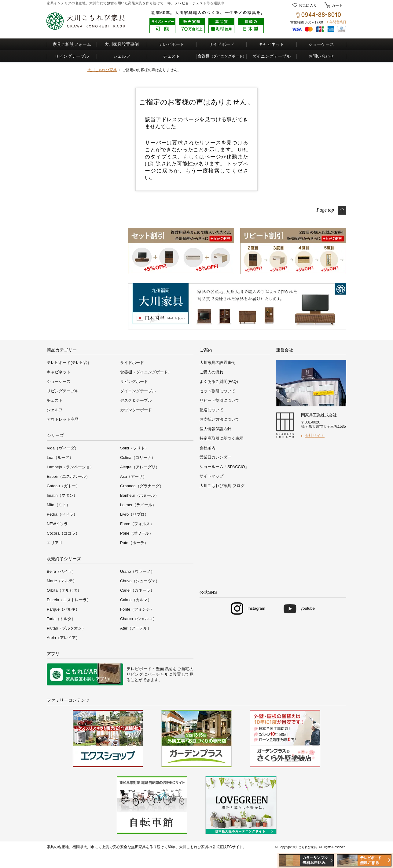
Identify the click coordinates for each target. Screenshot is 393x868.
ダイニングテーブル (271, 56)
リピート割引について (219, 400)
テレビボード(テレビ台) (68, 363)
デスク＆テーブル (136, 400)
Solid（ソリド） (134, 448)
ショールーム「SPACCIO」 (224, 467)
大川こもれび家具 (102, 70)
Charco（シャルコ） (138, 619)
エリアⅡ (55, 543)
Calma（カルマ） (136, 600)
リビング (135, 674)
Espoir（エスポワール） (68, 476)
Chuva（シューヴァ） (140, 581)
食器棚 (222, 56)
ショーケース (321, 44)
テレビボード (171, 44)
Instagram (256, 608)
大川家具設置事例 (122, 44)
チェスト (200, 3)
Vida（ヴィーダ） (63, 448)
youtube (308, 608)
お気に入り (308, 5)
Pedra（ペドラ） (62, 514)
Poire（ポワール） (137, 533)
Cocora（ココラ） (63, 533)
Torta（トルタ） (61, 619)
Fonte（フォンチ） (137, 609)
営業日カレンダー (215, 457)
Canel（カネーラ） (137, 590)
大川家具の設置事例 (217, 363)
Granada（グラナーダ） (142, 486)
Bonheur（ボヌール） (140, 495)
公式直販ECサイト (228, 847)
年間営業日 (338, 22)
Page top (325, 210)
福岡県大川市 (83, 847)
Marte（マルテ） (62, 581)
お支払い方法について (219, 419)
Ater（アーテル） (136, 628)
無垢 (110, 3)
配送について (211, 410)
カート (337, 5)
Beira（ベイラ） (61, 571)
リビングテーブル (72, 56)
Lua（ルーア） (60, 458)
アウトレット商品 (63, 419)
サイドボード (222, 44)
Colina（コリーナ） (138, 458)
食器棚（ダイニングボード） (146, 372)
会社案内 (208, 448)
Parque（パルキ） (63, 609)
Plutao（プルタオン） (66, 628)
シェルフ (122, 56)
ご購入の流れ (211, 372)
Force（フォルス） (137, 524)
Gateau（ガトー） (63, 486)
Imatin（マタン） (62, 495)
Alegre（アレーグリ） (140, 467)
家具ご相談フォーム (72, 44)
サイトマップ (211, 476)
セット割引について (217, 391)
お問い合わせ (321, 56)
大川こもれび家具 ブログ (222, 486)
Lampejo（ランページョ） (70, 467)
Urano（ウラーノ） (137, 571)
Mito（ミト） (59, 505)
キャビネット (271, 44)
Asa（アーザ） (133, 476)
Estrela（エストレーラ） (69, 600)
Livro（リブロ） (134, 514)
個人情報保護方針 (215, 429)
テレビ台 (182, 3)
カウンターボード (136, 410)
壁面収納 (164, 669)
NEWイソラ (57, 524)
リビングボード (134, 381)
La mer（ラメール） (138, 505)
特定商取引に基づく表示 (221, 438)
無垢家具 (138, 847)
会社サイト (315, 436)
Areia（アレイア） (63, 638)
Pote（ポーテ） (134, 543)
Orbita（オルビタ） (64, 590)
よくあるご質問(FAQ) (219, 381)
